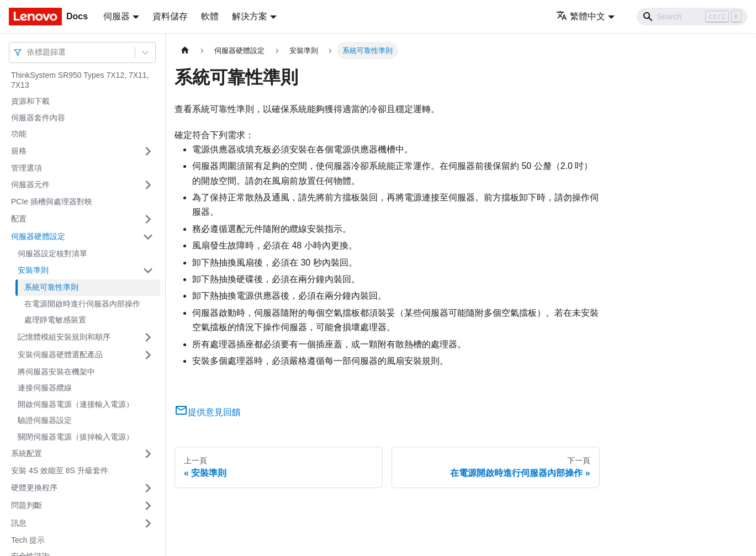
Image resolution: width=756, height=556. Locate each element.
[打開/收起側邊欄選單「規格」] (148, 151)
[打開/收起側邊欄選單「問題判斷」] (148, 506)
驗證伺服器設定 (45, 420)
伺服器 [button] (117, 16)
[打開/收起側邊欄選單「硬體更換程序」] (148, 488)
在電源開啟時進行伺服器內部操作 (82, 304)
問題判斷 (27, 505)
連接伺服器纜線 (45, 388)
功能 (19, 134)
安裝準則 (33, 270)
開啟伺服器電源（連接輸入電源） (76, 404)
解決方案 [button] (250, 16)
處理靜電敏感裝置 (55, 320)
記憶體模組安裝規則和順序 (64, 337)
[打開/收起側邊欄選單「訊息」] (148, 523)
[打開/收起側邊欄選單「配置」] (148, 219)
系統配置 (27, 453)
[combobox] (28, 52)
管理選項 (27, 168)
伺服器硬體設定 (38, 236)
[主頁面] (185, 51)
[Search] (692, 17)
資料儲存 (170, 16)
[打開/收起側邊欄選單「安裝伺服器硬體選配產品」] (148, 355)
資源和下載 (30, 101)
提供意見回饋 (208, 412)
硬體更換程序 (34, 488)
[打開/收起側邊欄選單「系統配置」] (148, 454)
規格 (19, 151)
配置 (19, 219)
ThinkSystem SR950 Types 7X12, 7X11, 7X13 (80, 80)
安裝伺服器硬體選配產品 (60, 354)
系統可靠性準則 (51, 287)
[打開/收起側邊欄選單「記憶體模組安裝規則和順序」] (148, 337)
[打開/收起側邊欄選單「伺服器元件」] (148, 185)
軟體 (210, 16)
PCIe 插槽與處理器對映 (52, 202)
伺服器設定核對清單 (52, 253)
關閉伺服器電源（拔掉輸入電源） (76, 437)
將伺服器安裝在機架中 (56, 372)
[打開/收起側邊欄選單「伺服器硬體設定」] (148, 237)
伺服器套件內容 (38, 118)
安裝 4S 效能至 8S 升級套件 (60, 470)
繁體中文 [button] (581, 16)
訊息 (19, 523)
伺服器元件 (30, 184)
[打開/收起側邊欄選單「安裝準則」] (148, 271)
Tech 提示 (28, 540)
